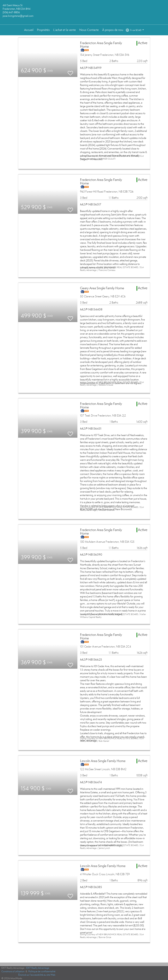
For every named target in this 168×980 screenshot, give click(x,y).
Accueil (29, 30)
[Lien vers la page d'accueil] (84, 12)
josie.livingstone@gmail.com (18, 16)
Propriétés (43, 30)
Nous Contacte (89, 30)
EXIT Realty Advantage (38, 968)
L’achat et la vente (65, 30)
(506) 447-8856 (11, 12)
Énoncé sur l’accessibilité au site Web (37, 975)
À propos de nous (113, 30)
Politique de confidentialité (42, 971)
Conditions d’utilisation (13, 971)
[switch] (70, 72)
